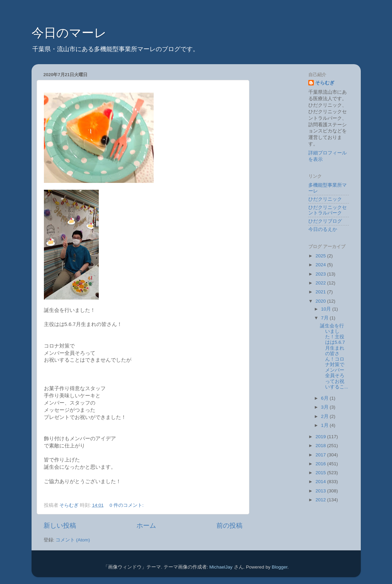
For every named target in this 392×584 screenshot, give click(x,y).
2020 (321, 301)
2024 (321, 265)
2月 (325, 416)
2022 (321, 283)
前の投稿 (229, 525)
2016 (321, 464)
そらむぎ (325, 83)
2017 (321, 455)
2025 (321, 256)
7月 (325, 318)
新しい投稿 (60, 525)
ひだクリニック (325, 199)
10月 (327, 309)
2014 (321, 482)
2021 (321, 292)
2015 (321, 473)
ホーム (146, 525)
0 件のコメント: (127, 505)
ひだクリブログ (325, 221)
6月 (325, 398)
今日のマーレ (69, 33)
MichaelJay (221, 567)
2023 (321, 274)
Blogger (280, 567)
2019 (321, 437)
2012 (321, 500)
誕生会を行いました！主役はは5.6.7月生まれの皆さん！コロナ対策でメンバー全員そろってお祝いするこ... (334, 356)
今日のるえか (323, 229)
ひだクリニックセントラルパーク (328, 210)
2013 (321, 491)
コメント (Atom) (73, 540)
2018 (321, 446)
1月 (325, 425)
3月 (325, 407)
